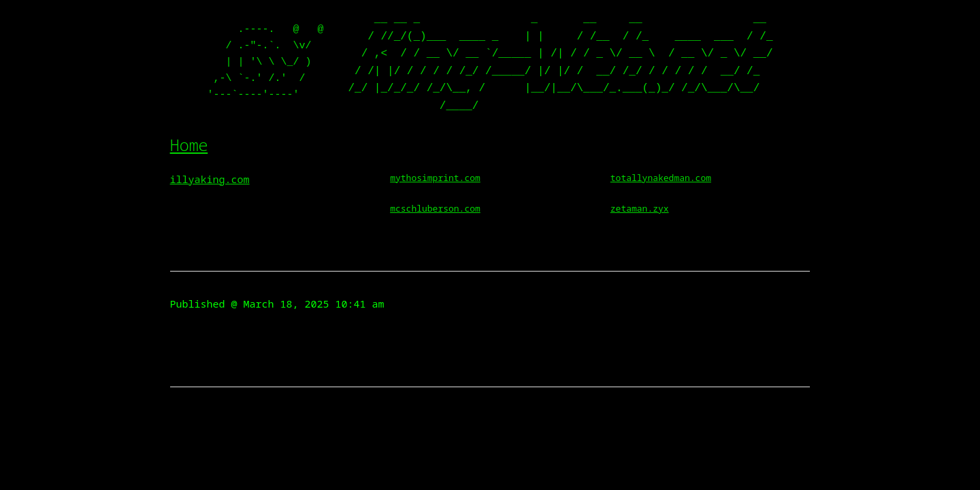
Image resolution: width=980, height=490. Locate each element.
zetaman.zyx (640, 208)
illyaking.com (210, 179)
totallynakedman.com (661, 178)
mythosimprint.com (435, 178)
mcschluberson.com (435, 208)
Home (189, 145)
